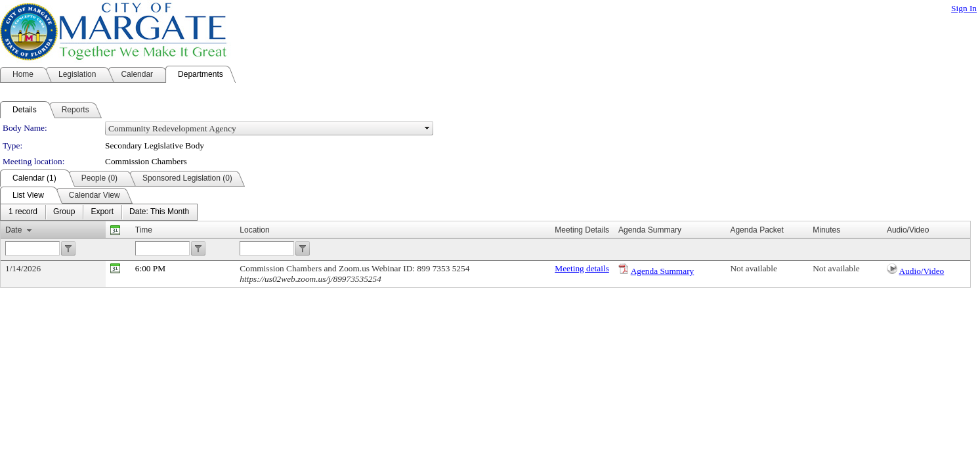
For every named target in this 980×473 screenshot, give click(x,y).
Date (13, 230)
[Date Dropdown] (159, 212)
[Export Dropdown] (102, 212)
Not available (753, 268)
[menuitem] (23, 212)
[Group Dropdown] (64, 212)
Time (144, 230)
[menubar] (99, 212)
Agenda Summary (663, 271)
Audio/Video (921, 271)
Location (254, 230)
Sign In (964, 8)
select (427, 128)
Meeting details (582, 268)
